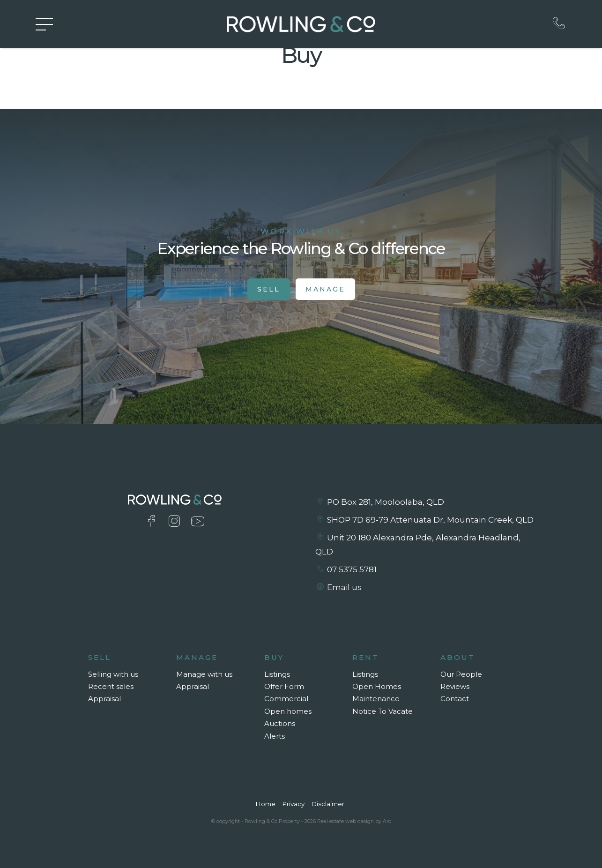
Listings (277, 674)
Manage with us (204, 674)
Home (265, 804)
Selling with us (113, 674)
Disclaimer (328, 804)
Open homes (288, 711)
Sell (269, 289)
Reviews (455, 686)
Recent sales (111, 686)
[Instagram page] (176, 522)
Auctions (280, 723)
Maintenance (376, 699)
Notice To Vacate (383, 711)
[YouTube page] (197, 522)
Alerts (275, 736)
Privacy (293, 804)
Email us (344, 587)
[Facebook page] (153, 522)
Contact (455, 699)
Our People (461, 674)
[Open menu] (44, 24)
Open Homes (377, 686)
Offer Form (284, 686)
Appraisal (104, 699)
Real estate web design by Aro (354, 821)
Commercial (286, 699)
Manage (325, 289)
